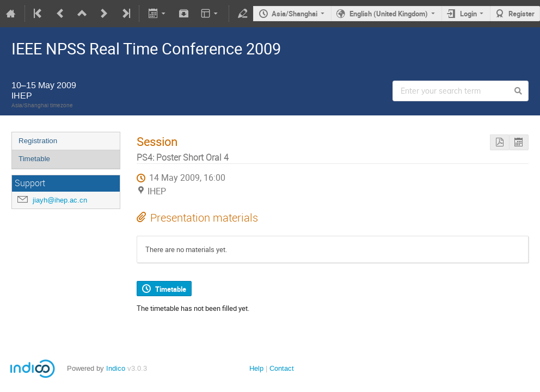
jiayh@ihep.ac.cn (60, 200)
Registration (38, 141)
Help (256, 368)
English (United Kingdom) (389, 14)
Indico (116, 368)
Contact (282, 368)
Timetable (34, 159)
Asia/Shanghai (294, 14)
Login (468, 14)
